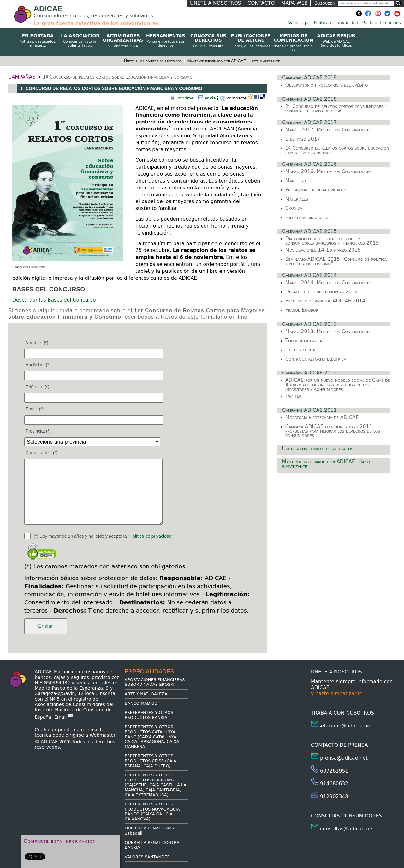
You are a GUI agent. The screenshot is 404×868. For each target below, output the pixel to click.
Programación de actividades (316, 190)
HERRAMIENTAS (166, 41)
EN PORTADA (38, 41)
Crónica (294, 208)
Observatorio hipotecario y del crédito (327, 85)
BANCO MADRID (141, 703)
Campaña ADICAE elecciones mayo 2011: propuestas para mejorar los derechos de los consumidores (333, 431)
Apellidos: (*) (38, 365)
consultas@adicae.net (347, 829)
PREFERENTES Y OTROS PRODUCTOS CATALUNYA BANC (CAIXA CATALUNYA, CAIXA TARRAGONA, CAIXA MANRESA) (152, 736)
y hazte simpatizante (337, 694)
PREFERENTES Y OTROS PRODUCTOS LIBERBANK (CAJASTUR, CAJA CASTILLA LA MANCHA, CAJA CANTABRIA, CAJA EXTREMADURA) (155, 785)
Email (64, 717)
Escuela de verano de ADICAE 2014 (325, 301)
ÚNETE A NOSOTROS (216, 3)
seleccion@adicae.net (345, 726)
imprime (185, 98)
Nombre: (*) (37, 343)
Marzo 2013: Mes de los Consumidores (328, 332)
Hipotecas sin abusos (307, 218)
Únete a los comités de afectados (154, 61)
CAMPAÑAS (22, 77)
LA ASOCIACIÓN (80, 41)
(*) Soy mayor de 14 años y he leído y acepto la (104, 536)
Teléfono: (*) (37, 387)
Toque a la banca (304, 341)
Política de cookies (382, 23)
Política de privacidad (336, 23)
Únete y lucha (300, 350)
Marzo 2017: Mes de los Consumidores (328, 130)
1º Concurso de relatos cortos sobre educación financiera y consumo (117, 77)
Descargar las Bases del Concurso (54, 300)
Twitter (293, 396)
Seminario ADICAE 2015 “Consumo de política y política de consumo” (336, 261)
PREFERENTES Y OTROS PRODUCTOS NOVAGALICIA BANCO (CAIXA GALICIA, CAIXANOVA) (152, 811)
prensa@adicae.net (344, 758)
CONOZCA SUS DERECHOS (208, 41)
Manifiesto (297, 181)
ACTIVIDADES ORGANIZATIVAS (123, 41)
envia (210, 98)
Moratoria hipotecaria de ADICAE (322, 417)
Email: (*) (35, 409)
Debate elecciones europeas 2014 (322, 292)
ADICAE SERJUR (336, 41)
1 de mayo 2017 (303, 139)
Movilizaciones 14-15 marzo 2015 (323, 250)
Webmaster (103, 735)
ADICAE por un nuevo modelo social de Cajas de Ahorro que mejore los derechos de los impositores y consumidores (338, 385)
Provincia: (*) (38, 431)
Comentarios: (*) (42, 453)
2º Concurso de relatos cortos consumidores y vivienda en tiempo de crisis (336, 109)
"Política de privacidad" (151, 536)
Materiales (297, 199)
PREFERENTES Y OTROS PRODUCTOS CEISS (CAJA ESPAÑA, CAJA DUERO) (151, 761)
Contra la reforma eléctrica (316, 359)
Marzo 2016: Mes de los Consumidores (328, 171)
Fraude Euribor (302, 310)
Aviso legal (298, 23)
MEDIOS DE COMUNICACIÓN (293, 43)
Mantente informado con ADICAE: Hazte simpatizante (234, 61)
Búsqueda (325, 3)
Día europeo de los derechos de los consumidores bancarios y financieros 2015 (332, 241)
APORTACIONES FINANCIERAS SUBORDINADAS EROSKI (155, 682)
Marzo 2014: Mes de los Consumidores (328, 283)
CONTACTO (261, 3)
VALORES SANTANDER (147, 857)
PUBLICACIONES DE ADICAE (251, 41)
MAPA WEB (294, 3)
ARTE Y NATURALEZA (146, 694)
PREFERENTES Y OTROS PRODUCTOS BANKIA (149, 715)
